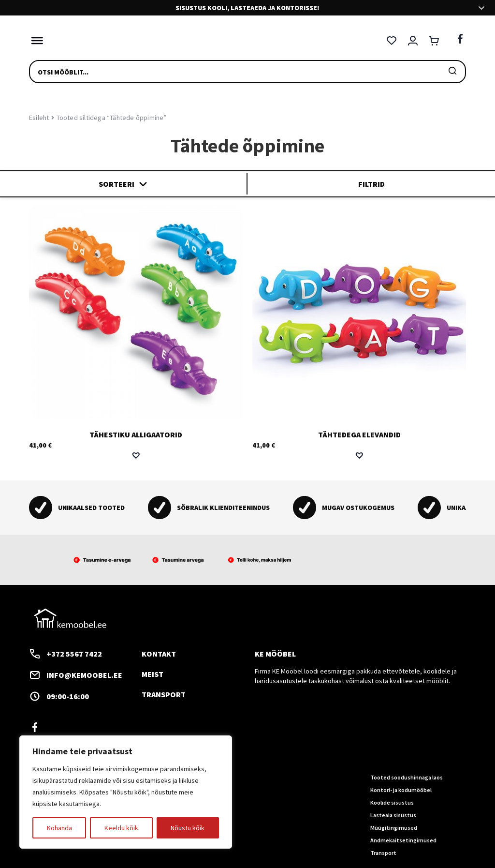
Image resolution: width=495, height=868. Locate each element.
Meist (153, 673)
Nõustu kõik (188, 828)
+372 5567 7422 (66, 653)
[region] (126, 792)
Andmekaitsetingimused (403, 840)
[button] (136, 455)
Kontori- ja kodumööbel (401, 790)
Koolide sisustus (392, 802)
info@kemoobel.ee (76, 674)
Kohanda (59, 828)
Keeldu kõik (121, 828)
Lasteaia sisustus (393, 815)
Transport (164, 694)
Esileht (39, 118)
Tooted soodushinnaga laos (407, 777)
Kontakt (159, 653)
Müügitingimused (394, 827)
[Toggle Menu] (35, 41)
